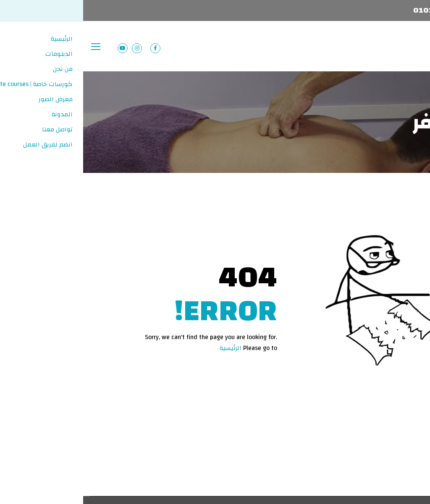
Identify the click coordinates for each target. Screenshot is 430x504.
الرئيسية (147, 348)
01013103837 (355, 10)
